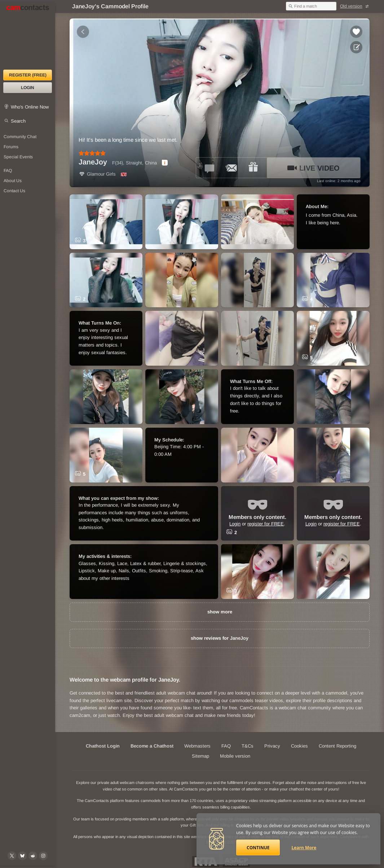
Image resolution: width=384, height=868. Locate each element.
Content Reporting (337, 746)
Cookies (299, 746)
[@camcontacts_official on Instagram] (43, 856)
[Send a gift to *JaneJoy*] (253, 168)
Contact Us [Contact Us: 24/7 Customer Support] (14, 191)
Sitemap (200, 756)
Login (28, 88)
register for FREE (266, 523)
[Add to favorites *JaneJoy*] (356, 32)
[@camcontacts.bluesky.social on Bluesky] (22, 856)
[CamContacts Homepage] (28, 36)
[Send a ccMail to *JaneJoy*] (231, 168)
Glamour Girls (97, 174)
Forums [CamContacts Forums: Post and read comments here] (11, 147)
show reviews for (220, 638)
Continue (258, 848)
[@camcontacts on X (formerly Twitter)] (12, 856)
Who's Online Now (30, 107)
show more (220, 612)
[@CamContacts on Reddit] (33, 856)
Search (18, 121)
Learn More (304, 848)
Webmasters (197, 746)
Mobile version (235, 756)
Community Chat (20, 137)
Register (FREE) (28, 75)
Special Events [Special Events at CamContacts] (18, 157)
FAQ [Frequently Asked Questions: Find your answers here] (8, 171)
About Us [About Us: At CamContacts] (13, 181)
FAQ (226, 746)
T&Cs (248, 746)
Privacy (272, 746)
